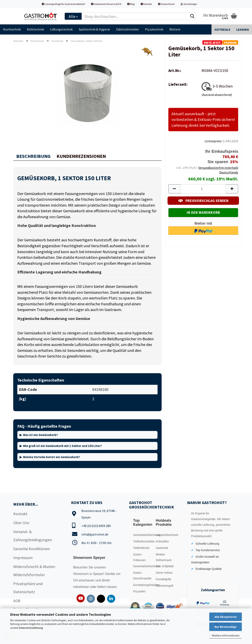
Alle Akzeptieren (226, 617)
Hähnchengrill (164, 586)
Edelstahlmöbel (128, 29)
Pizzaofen (139, 591)
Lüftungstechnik (61, 29)
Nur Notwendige (226, 627)
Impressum (23, 558)
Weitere (175, 29)
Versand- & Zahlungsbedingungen (33, 536)
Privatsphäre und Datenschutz (28, 588)
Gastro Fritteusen (139, 557)
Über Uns (21, 523)
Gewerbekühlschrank (144, 566)
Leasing (243, 29)
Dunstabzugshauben (144, 585)
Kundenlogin (189, 4)
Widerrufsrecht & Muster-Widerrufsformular (35, 571)
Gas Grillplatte (165, 566)
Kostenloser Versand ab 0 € (106, 4)
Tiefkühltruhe (141, 548)
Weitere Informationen (226, 635)
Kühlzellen (162, 541)
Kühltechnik (35, 29)
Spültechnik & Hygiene (94, 29)
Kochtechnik (12, 29)
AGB (17, 601)
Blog (131, 4)
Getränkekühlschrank (144, 535)
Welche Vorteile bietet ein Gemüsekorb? (51, 457)
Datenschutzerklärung (31, 628)
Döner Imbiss (164, 573)
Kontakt (146, 4)
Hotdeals (222, 29)
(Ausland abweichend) (217, 95)
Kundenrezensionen (81, 156)
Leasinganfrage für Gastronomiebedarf (63, 4)
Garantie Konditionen (32, 549)
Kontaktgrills (163, 579)
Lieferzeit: (178, 84)
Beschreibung (33, 156)
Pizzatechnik (154, 29)
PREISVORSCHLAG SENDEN (203, 201)
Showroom (81, 574)
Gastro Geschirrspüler (142, 576)
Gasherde (162, 548)
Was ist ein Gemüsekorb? (40, 435)
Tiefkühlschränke (144, 541)
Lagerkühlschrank (166, 535)
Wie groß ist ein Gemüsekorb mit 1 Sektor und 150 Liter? (62, 446)
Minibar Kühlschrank (164, 557)
